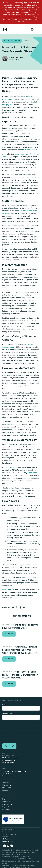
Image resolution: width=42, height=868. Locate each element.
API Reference (7, 839)
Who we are (7, 785)
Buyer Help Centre (9, 804)
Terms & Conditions (9, 834)
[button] (32, 29)
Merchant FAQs (8, 810)
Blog (4, 799)
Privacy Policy (7, 830)
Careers (5, 790)
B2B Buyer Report (30, 150)
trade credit (32, 473)
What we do (7, 788)
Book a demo (7, 590)
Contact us (6, 802)
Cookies (5, 837)
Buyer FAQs (6, 807)
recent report (9, 467)
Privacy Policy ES (8, 832)
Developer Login (8, 841)
